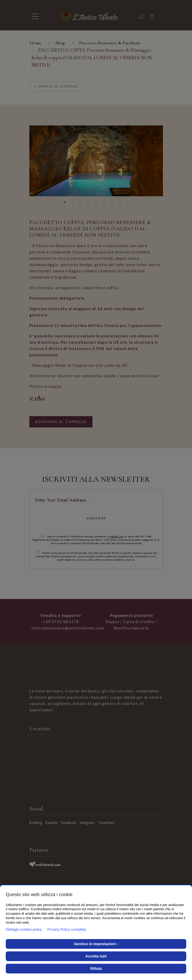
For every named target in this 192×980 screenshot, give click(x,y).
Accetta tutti (96, 956)
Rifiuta (96, 968)
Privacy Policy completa (67, 929)
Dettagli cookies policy (24, 929)
